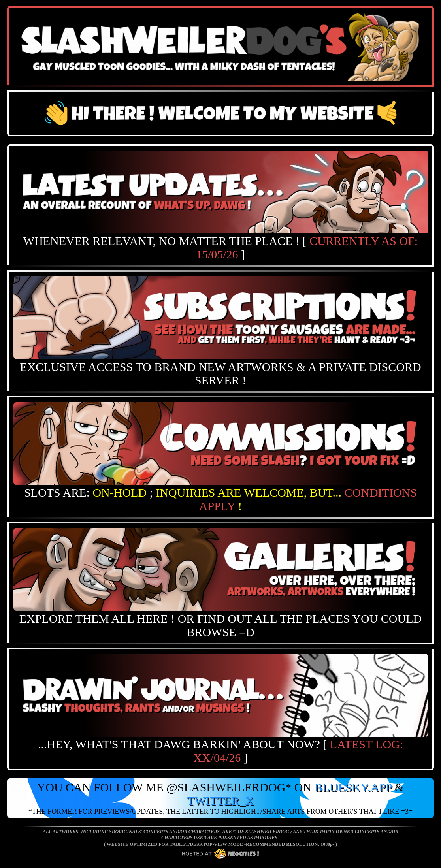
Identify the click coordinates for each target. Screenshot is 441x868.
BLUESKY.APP (353, 787)
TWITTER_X (220, 801)
